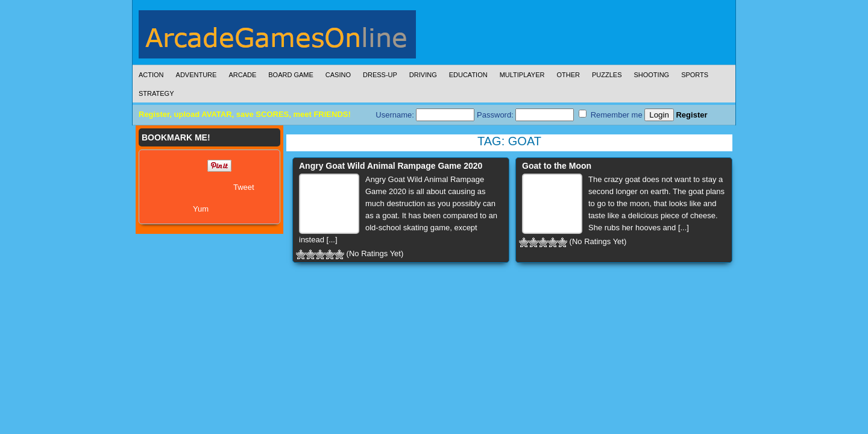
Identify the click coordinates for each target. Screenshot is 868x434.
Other (568, 75)
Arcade (242, 75)
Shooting (651, 75)
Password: (525, 115)
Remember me (611, 115)
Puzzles (607, 75)
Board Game (291, 75)
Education (468, 75)
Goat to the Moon (557, 166)
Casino (338, 75)
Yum (201, 209)
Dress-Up (380, 75)
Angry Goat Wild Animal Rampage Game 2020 (391, 166)
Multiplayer (522, 75)
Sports (695, 75)
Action (151, 75)
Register (691, 115)
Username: (425, 115)
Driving (423, 75)
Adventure (197, 75)
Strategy (156, 93)
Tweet (244, 187)
